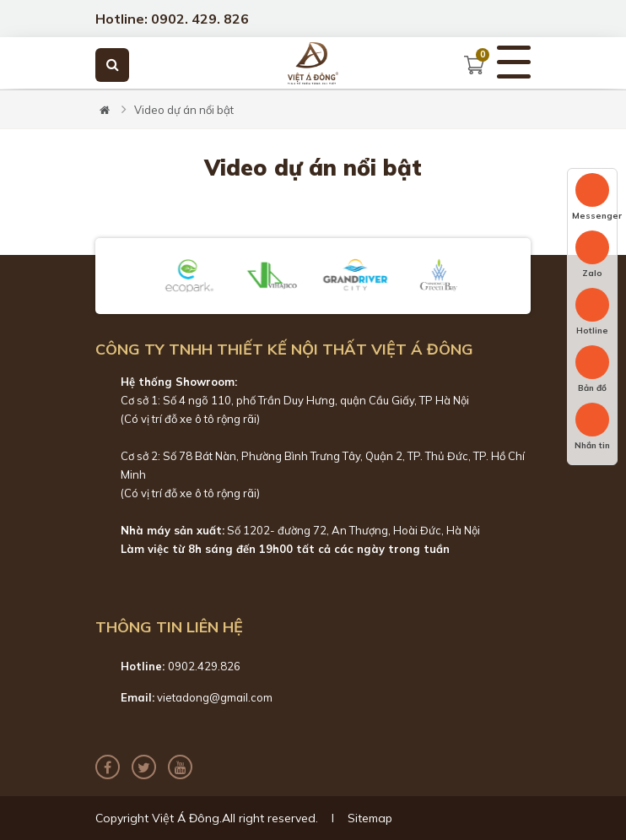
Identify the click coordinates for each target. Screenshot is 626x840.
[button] (124, 276)
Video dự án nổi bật (184, 110)
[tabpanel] (313, 89)
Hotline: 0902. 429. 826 (172, 19)
